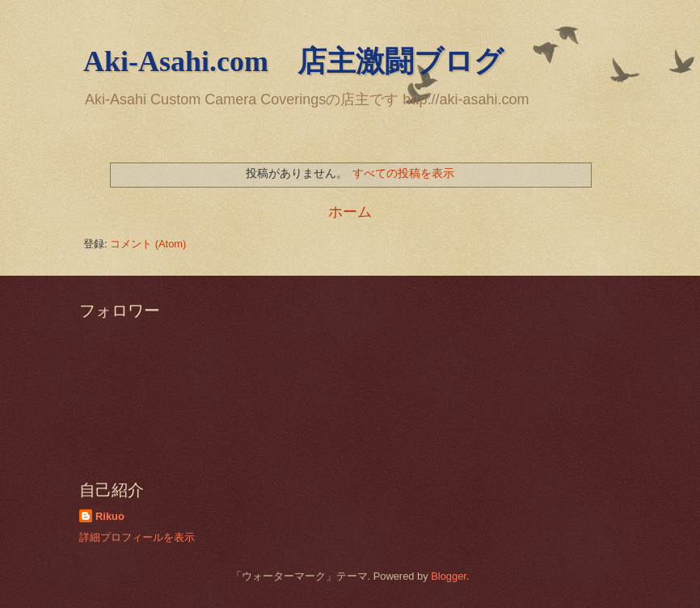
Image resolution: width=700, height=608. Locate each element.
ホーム (350, 212)
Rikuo (110, 516)
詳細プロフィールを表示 (137, 537)
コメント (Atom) (148, 244)
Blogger (449, 576)
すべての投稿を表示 (403, 173)
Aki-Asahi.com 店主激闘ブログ (293, 61)
